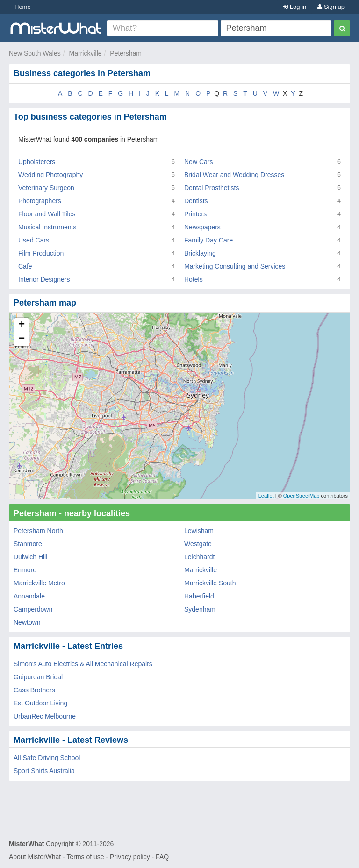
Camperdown (33, 609)
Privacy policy (130, 857)
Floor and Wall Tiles (47, 214)
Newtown (27, 622)
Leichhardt (199, 557)
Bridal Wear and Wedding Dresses (234, 175)
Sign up (331, 7)
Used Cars (34, 240)
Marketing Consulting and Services (235, 266)
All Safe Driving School (47, 758)
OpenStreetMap (302, 496)
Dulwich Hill (30, 557)
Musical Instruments (47, 227)
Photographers (40, 201)
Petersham (126, 53)
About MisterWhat (35, 857)
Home (23, 7)
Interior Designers (44, 279)
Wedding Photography (50, 175)
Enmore (25, 570)
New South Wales (35, 53)
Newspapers (202, 227)
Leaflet (266, 496)
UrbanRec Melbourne (45, 716)
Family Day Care (208, 240)
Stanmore (28, 544)
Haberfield (199, 596)
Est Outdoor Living (40, 703)
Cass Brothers (34, 690)
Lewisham (199, 531)
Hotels (194, 279)
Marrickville (86, 53)
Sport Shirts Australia (44, 771)
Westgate (198, 544)
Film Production (41, 253)
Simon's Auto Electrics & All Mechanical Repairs (83, 664)
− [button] (22, 339)
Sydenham (200, 609)
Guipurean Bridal (38, 677)
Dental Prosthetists (212, 188)
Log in (294, 7)
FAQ (162, 857)
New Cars (198, 162)
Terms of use (85, 857)
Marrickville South (210, 583)
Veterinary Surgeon (46, 188)
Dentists (196, 201)
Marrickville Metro (39, 583)
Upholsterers (37, 162)
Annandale (29, 596)
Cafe (25, 266)
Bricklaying (200, 253)
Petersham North (38, 531)
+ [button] (22, 325)
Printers (195, 214)
